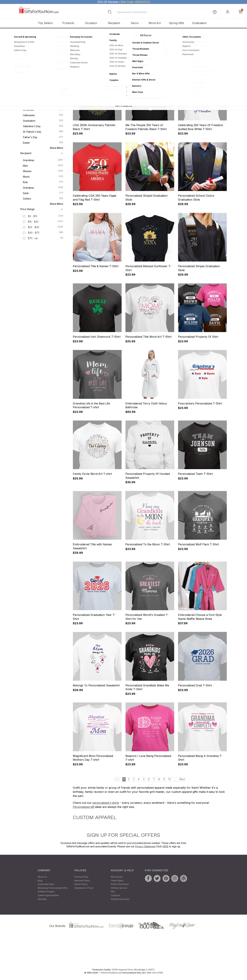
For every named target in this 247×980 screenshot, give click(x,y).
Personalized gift (84, 807)
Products (68, 23)
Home (21, 33)
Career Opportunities (48, 895)
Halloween (43, 115)
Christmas (43, 110)
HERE (165, 846)
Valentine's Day (43, 126)
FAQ (113, 892)
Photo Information (120, 884)
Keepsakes (43, 86)
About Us (42, 877)
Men (43, 166)
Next (182, 65)
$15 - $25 (33, 222)
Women (43, 171)
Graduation (199, 23)
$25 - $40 (34, 227)
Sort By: (180, 54)
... (175, 65)
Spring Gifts (176, 23)
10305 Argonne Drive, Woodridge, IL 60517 (133, 970)
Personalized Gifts (37, 33)
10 (170, 65)
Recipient (114, 23)
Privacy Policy (81, 877)
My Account (117, 877)
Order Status (117, 881)
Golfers (43, 199)
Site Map (42, 899)
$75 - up (33, 238)
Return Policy (81, 884)
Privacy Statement (145, 846)
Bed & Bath (43, 75)
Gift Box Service (119, 888)
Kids (43, 182)
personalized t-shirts (106, 803)
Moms (43, 177)
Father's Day (43, 137)
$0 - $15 (33, 216)
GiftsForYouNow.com (112, 973)
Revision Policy (82, 881)
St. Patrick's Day (43, 132)
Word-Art (155, 23)
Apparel (43, 64)
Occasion (91, 23)
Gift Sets (43, 80)
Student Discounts (120, 899)
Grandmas (43, 160)
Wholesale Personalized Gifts (53, 888)
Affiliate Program (46, 892)
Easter (43, 143)
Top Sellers (45, 23)
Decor (135, 23)
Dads (43, 193)
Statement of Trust (84, 888)
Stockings (43, 91)
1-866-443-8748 (154, 973)
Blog (40, 881)
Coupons (115, 895)
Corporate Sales (46, 884)
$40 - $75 (34, 233)
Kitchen (43, 69)
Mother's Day (43, 104)
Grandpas (43, 188)
